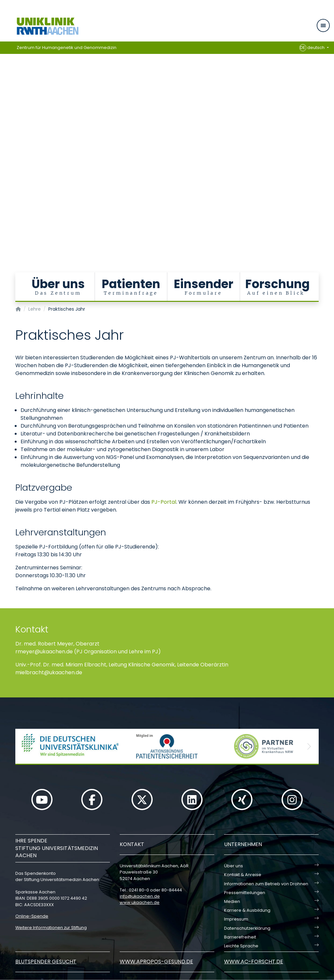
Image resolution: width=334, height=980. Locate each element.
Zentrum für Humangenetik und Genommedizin (67, 48)
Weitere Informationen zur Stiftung (51, 928)
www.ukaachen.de (140, 902)
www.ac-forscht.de (254, 962)
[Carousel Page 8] (4, 156)
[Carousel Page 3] (4, 131)
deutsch (313, 48)
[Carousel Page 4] (4, 136)
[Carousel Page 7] (4, 151)
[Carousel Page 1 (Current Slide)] (4, 122)
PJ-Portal (164, 502)
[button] (25, 746)
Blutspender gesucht (46, 962)
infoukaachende (140, 896)
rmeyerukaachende (44, 652)
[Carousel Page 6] (4, 146)
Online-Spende (32, 916)
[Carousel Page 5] (4, 141)
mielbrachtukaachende (49, 672)
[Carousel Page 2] (4, 127)
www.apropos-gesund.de (156, 962)
